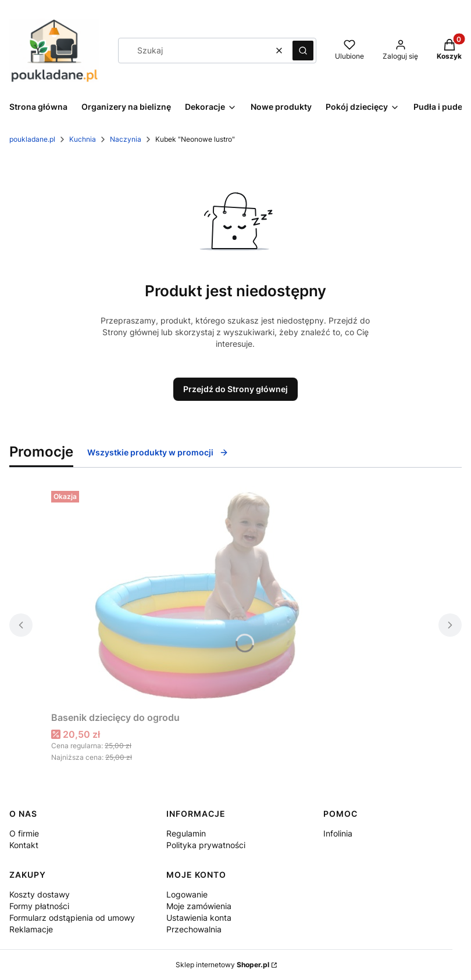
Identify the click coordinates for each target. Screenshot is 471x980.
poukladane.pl (32, 139)
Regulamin (186, 833)
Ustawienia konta (199, 918)
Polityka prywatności (206, 845)
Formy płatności (39, 906)
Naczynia (126, 139)
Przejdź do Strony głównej (235, 389)
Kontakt (24, 845)
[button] (303, 51)
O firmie (24, 833)
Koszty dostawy (40, 894)
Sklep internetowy (222, 965)
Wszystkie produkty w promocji (158, 452)
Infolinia (338, 833)
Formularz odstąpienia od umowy (72, 918)
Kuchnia (83, 139)
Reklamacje (31, 929)
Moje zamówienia (199, 906)
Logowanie (187, 894)
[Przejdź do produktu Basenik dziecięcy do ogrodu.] (197, 596)
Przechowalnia (194, 929)
